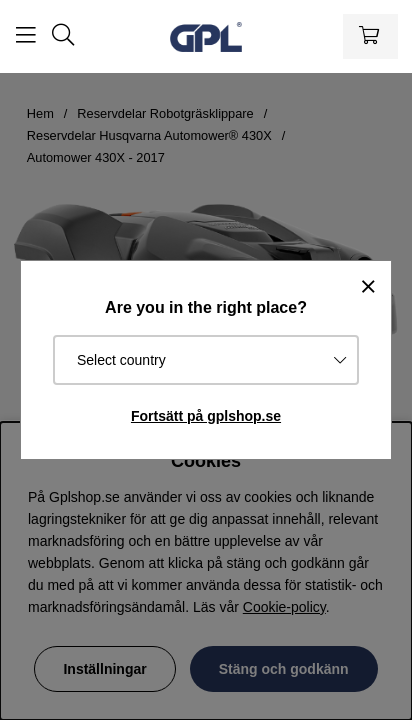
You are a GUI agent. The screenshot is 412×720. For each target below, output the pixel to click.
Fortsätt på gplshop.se (206, 416)
